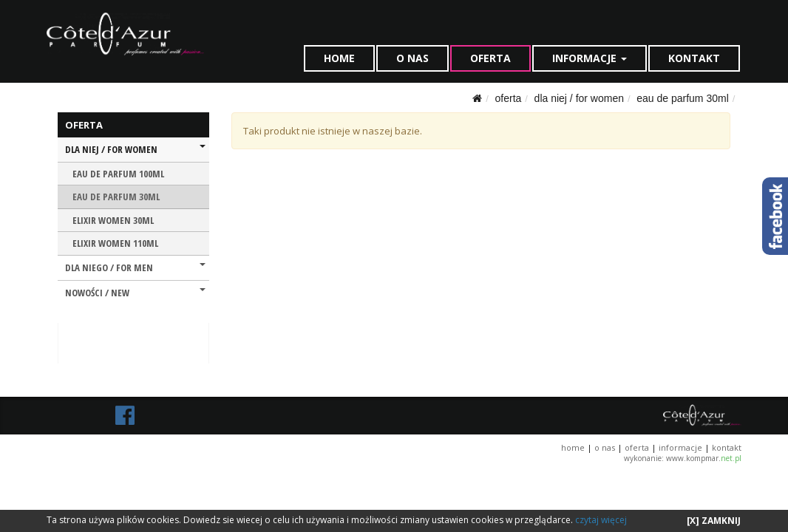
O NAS (412, 58)
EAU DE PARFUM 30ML (683, 98)
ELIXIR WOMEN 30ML (113, 220)
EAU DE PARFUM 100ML (118, 174)
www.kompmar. (704, 458)
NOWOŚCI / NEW (135, 293)
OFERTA (490, 58)
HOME (339, 58)
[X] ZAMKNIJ (714, 521)
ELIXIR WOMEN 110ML (115, 243)
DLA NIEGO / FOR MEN (135, 267)
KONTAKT (694, 58)
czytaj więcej (601, 520)
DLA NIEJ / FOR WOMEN (579, 98)
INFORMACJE (590, 58)
